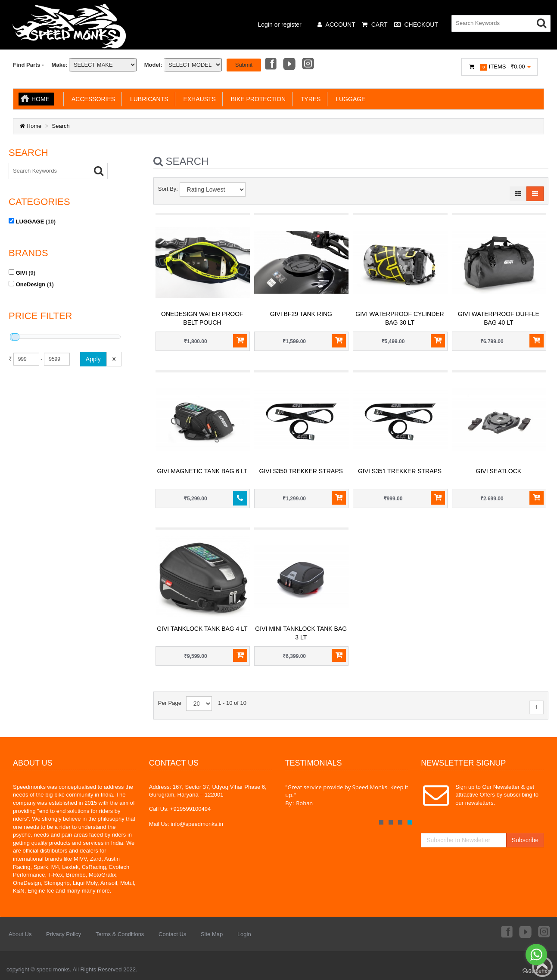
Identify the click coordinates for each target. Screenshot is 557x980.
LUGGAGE (349, 99)
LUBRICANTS (147, 99)
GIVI (22, 273)
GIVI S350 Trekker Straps (301, 471)
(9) (22, 273)
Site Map (212, 934)
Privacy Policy (64, 934)
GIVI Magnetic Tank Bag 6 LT (202, 471)
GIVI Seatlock (499, 471)
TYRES (309, 99)
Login (244, 934)
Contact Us (172, 934)
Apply (93, 359)
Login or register (280, 25)
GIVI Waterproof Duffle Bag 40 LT (499, 318)
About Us (20, 934)
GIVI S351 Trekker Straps (400, 471)
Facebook (270, 65)
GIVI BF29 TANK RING (301, 314)
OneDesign (31, 284)
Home (40, 99)
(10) (32, 221)
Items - (500, 67)
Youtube (289, 65)
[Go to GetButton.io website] (536, 971)
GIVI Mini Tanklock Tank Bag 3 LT (301, 633)
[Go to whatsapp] (536, 955)
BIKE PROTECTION (257, 99)
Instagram (308, 65)
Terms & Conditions (120, 934)
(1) (31, 284)
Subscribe (525, 840)
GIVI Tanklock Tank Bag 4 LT (202, 629)
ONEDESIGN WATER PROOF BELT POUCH (202, 318)
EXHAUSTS (198, 99)
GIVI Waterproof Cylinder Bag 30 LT (400, 318)
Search (61, 126)
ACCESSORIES (92, 99)
